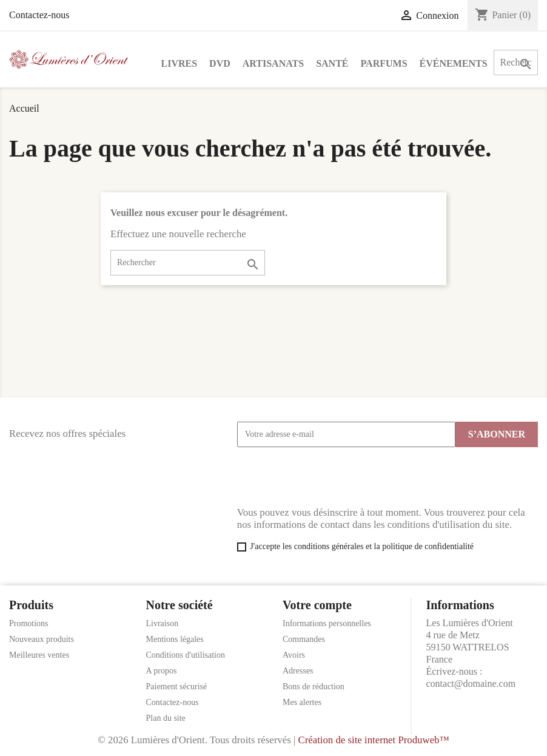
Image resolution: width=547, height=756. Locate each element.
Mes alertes (302, 702)
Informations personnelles (327, 623)
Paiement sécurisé (177, 687)
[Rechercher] (188, 263)
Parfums (384, 63)
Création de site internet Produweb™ (373, 740)
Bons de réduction (314, 687)
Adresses (298, 671)
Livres (180, 63)
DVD (220, 63)
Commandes (304, 639)
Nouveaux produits (42, 639)
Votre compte (317, 605)
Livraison (163, 623)
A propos (162, 671)
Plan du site (166, 718)
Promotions (29, 623)
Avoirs (294, 655)
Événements (454, 63)
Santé (332, 63)
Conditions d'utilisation (186, 655)
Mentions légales (175, 639)
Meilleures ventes (39, 655)
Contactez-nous (39, 15)
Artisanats (273, 63)
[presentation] (329, 477)
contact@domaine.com (471, 683)
